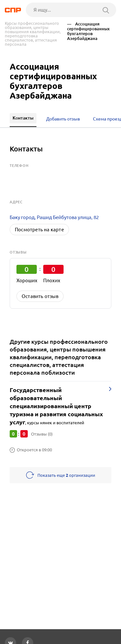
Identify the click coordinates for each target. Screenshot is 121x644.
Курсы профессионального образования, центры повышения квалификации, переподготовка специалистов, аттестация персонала (33, 34)
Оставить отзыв (40, 296)
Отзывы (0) (42, 434)
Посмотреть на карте (39, 230)
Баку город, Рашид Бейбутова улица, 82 (54, 217)
